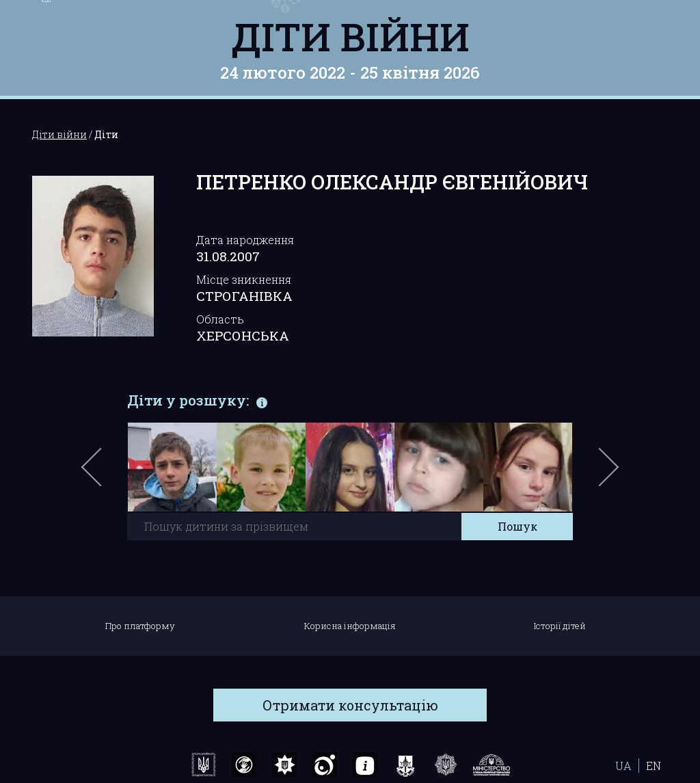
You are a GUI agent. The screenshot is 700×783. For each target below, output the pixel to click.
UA (623, 766)
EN (654, 766)
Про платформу (140, 626)
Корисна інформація (350, 626)
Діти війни (350, 36)
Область (220, 319)
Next (606, 474)
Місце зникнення (244, 279)
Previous (107, 474)
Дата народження (245, 240)
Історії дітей (560, 626)
